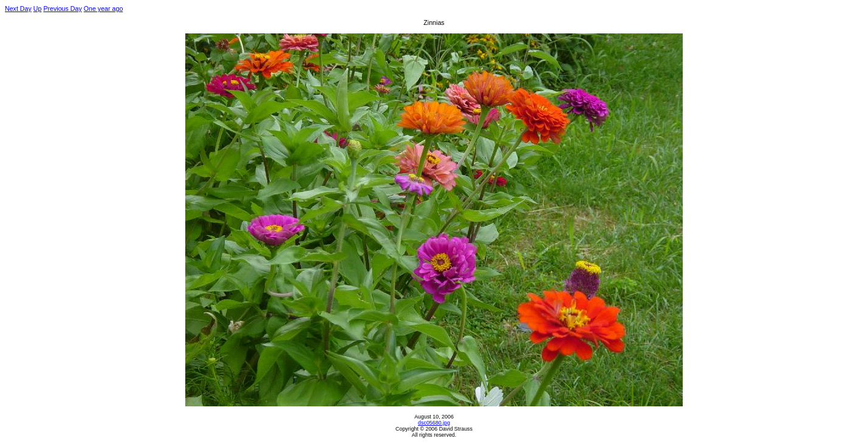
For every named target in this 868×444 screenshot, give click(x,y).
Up (38, 9)
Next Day (18, 9)
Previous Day (62, 9)
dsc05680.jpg (434, 423)
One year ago (104, 9)
